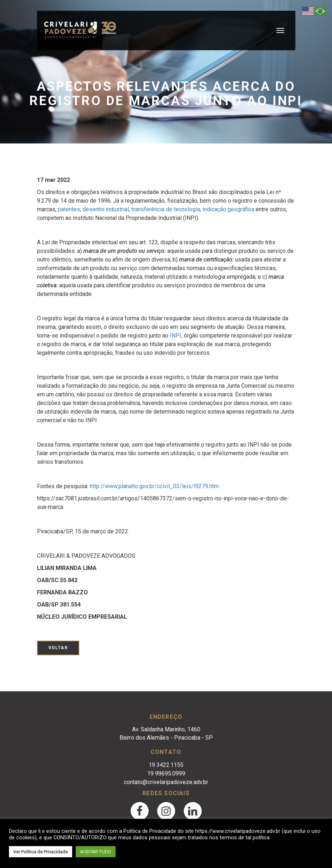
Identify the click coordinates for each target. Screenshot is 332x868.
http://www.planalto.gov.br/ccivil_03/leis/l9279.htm (154, 486)
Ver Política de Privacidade (41, 852)
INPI (176, 336)
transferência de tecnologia (166, 209)
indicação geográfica (228, 209)
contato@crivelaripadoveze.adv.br (166, 782)
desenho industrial (106, 209)
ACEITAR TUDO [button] (96, 852)
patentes (69, 209)
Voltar (58, 648)
